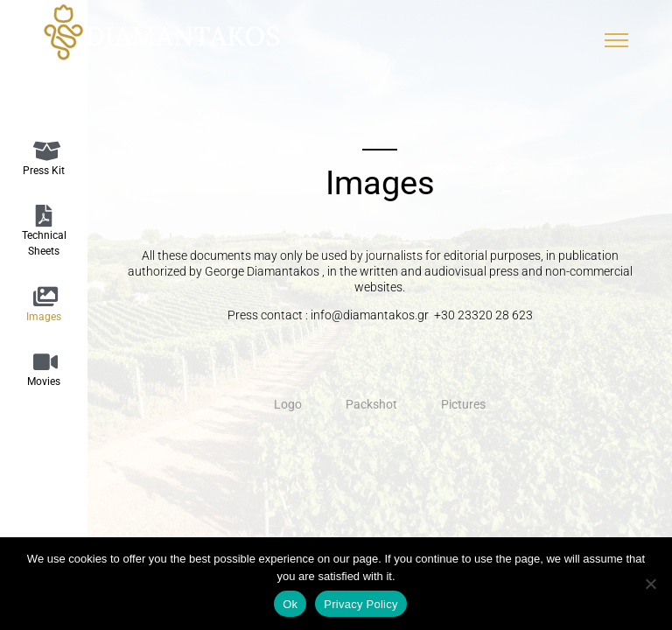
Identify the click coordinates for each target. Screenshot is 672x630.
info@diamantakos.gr (371, 315)
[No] (650, 584)
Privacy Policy (360, 604)
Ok (290, 604)
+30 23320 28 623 (483, 315)
